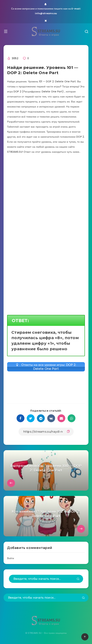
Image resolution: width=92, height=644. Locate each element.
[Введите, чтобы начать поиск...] (46, 579)
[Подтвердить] (78, 579)
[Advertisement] (46, 193)
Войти (11, 558)
